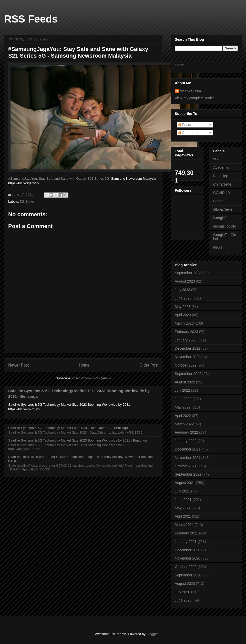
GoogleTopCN (224, 226)
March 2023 (184, 323)
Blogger (152, 634)
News (30, 202)
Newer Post (19, 365)
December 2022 (188, 348)
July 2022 (182, 390)
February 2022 (186, 432)
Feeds (218, 201)
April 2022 (183, 416)
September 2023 (188, 273)
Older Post (149, 365)
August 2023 (185, 281)
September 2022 (188, 374)
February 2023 (186, 332)
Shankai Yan (190, 91)
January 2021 (186, 542)
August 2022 (185, 382)
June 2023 (183, 298)
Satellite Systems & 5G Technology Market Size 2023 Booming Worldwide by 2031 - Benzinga (78, 440)
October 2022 (186, 365)
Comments (189, 133)
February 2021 (186, 533)
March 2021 (184, 525)
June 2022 (183, 399)
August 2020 (185, 584)
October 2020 (186, 567)
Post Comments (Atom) (93, 378)
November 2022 (188, 357)
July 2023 (182, 290)
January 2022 (186, 441)
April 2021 (183, 516)
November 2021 (188, 458)
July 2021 (182, 491)
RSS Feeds (31, 19)
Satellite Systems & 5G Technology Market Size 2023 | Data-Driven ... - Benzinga (68, 428)
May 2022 (183, 407)
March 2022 (184, 424)
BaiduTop (221, 176)
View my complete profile (195, 98)
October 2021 (186, 466)
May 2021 (183, 508)
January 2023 (186, 340)
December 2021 (188, 449)
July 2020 (182, 592)
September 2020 (188, 575)
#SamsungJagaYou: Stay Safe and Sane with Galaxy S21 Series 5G (59, 179)
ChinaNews (222, 184)
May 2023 (183, 307)
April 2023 (183, 315)
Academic (221, 167)
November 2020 (188, 558)
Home (84, 365)
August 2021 (185, 483)
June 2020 (183, 600)
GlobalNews (223, 209)
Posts (184, 125)
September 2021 (188, 474)
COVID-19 (222, 193)
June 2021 (183, 500)
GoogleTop (222, 218)
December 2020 (188, 550)
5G (22, 202)
